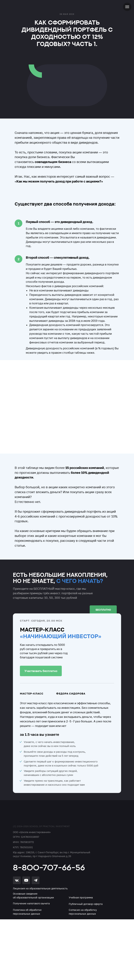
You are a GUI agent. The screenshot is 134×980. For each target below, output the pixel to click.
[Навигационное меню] (127, 7)
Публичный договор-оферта (86, 904)
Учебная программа (81, 897)
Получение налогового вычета (31, 903)
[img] (33, 815)
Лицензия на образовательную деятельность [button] (40, 888)
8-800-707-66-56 (49, 867)
